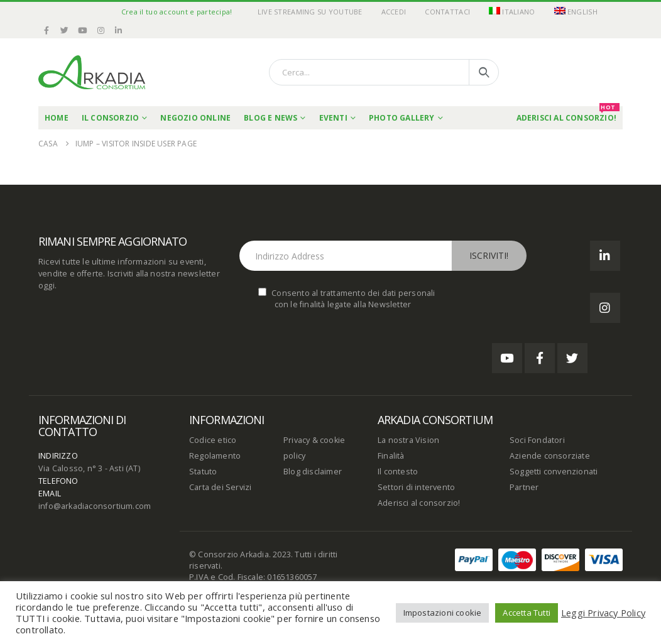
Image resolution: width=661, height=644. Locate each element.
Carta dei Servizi (220, 487)
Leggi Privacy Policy (603, 613)
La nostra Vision (408, 440)
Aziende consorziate (550, 456)
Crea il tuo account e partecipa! (177, 12)
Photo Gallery (402, 118)
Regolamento (215, 456)
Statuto (203, 472)
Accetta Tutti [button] (527, 613)
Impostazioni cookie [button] (443, 613)
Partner (524, 487)
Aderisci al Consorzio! (568, 115)
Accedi (394, 12)
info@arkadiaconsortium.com (95, 506)
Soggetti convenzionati (554, 472)
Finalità (391, 456)
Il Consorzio (110, 118)
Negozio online (195, 118)
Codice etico (213, 440)
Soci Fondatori (537, 440)
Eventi (333, 118)
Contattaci (447, 12)
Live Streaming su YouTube (310, 12)
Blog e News (270, 118)
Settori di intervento (416, 487)
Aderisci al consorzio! (419, 503)
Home (57, 118)
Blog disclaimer (313, 472)
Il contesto (398, 472)
